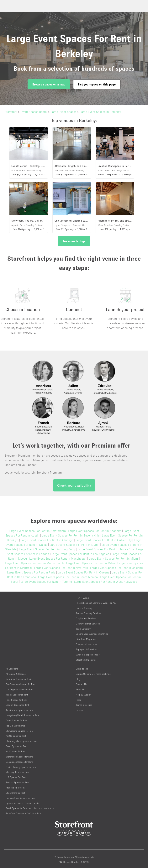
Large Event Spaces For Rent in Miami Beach (34, 563)
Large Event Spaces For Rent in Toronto (46, 582)
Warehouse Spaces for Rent (19, 757)
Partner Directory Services (89, 613)
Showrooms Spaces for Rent (20, 731)
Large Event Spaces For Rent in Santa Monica (68, 577)
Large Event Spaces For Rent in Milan (91, 563)
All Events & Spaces (16, 674)
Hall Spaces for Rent (16, 751)
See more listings (74, 241)
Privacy (79, 710)
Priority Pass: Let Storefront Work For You (96, 603)
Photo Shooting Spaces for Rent (21, 767)
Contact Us (81, 684)
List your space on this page (97, 84)
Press (79, 700)
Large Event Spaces (64, 112)
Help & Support (84, 695)
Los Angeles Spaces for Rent (20, 689)
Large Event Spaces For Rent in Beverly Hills (71, 535)
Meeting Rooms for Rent (18, 772)
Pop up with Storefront (87, 649)
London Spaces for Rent (17, 705)
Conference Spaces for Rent (19, 762)
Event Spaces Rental (34, 112)
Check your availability (74, 485)
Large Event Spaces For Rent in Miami (114, 558)
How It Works (83, 598)
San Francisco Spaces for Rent (21, 684)
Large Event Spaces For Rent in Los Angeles (80, 554)
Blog (78, 679)
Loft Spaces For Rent (16, 777)
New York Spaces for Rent (18, 679)
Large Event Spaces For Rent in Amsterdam (37, 531)
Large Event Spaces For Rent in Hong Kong (47, 549)
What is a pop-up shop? (88, 655)
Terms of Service (84, 705)
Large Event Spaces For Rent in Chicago (47, 540)
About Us (80, 689)
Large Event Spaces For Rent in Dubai (74, 545)
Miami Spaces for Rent (17, 695)
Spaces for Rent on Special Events (22, 803)
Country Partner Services (88, 624)
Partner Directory (84, 608)
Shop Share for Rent (15, 793)
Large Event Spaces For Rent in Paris (31, 572)
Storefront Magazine (86, 639)
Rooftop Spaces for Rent (18, 782)
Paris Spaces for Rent (16, 700)
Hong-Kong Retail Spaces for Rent (22, 715)
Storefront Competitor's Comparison (24, 813)
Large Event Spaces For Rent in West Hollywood (106, 582)
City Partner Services (86, 618)
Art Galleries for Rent (16, 736)
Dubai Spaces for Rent (17, 720)
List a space (82, 669)
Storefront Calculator (86, 660)
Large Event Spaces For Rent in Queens (84, 572)
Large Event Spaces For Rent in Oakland (116, 568)
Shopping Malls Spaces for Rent (21, 741)
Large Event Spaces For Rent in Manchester (58, 558)
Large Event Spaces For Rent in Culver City (104, 540)
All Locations (12, 669)
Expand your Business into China (92, 634)
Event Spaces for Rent (16, 746)
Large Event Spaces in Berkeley (100, 112)
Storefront (11, 112)
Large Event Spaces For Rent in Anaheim (95, 531)
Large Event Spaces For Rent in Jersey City (106, 549)
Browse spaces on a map (49, 84)
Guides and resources (87, 644)
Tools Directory (83, 629)
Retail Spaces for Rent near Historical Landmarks (30, 808)
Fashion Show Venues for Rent (21, 798)
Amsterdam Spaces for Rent (20, 710)
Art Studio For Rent (15, 788)
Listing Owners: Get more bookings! (94, 674)
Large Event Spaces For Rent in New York (61, 568)
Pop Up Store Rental (16, 726)
